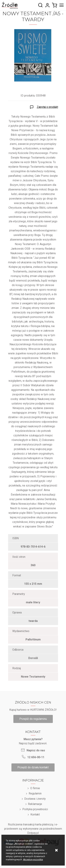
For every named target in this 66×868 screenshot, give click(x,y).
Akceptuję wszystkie (33, 860)
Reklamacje (35, 804)
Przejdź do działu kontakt (33, 767)
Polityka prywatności (35, 809)
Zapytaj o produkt (47, 107)
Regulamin (35, 793)
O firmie (35, 788)
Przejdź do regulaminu (33, 719)
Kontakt (35, 814)
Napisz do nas (36, 750)
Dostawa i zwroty (35, 799)
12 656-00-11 (36, 757)
